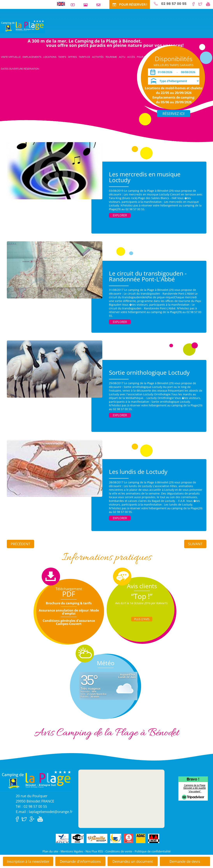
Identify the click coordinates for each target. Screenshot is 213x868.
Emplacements (32, 57)
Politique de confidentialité (153, 851)
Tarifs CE (84, 57)
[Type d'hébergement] (174, 81)
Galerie (87, 5)
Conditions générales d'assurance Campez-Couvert (69, 622)
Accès (131, 57)
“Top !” (142, 596)
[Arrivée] (166, 72)
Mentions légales (72, 851)
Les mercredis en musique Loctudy (145, 177)
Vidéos (74, 5)
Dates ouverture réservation (20, 69)
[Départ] (189, 72)
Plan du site (50, 851)
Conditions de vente (119, 851)
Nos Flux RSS (94, 851)
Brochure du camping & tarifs (69, 603)
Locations (50, 57)
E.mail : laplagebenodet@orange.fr (44, 812)
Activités (98, 57)
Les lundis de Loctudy (138, 472)
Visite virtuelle (11, 57)
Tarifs (62, 57)
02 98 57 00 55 (174, 4)
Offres (72, 57)
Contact (100, 5)
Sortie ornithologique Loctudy (149, 372)
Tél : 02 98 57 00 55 (31, 806)
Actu (122, 57)
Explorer (120, 215)
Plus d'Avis (142, 619)
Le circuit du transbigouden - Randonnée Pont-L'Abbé (148, 276)
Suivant (195, 544)
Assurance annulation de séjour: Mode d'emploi (69, 612)
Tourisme (111, 57)
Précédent (20, 544)
